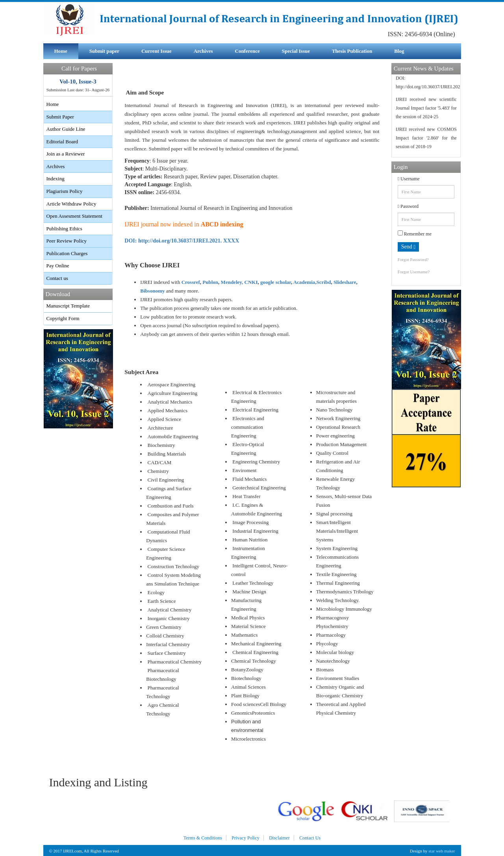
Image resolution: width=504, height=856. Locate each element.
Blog (399, 51)
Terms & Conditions (203, 838)
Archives (203, 51)
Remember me (415, 233)
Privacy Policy (245, 838)
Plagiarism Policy (65, 191)
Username (409, 179)
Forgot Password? (413, 259)
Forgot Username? (414, 272)
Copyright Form (63, 318)
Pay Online (58, 266)
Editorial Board (62, 142)
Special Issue (296, 51)
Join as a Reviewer (66, 154)
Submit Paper (60, 117)
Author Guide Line (66, 129)
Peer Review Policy (67, 241)
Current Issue (157, 51)
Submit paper (104, 51)
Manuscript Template (68, 306)
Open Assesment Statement (74, 216)
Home (61, 51)
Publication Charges (67, 253)
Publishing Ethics (64, 229)
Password (408, 206)
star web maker (442, 851)
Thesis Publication (352, 51)
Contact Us (310, 838)
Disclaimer (279, 838)
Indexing (56, 179)
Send (409, 247)
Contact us (57, 278)
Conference (247, 51)
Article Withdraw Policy (71, 204)
